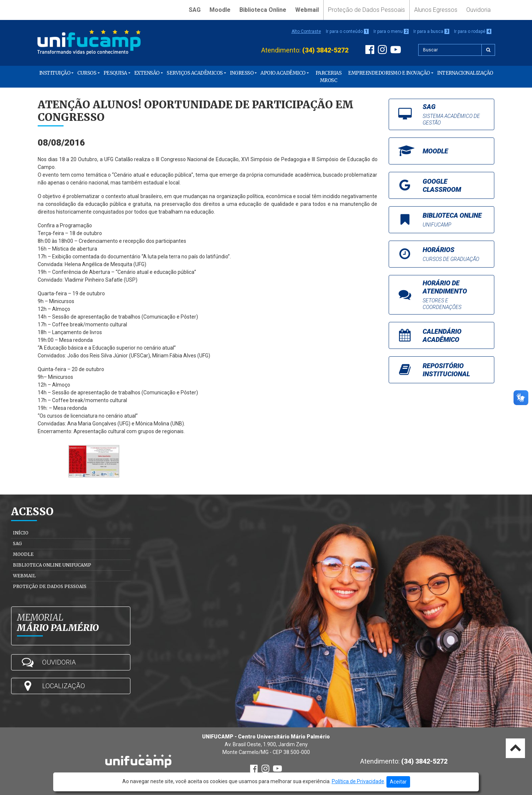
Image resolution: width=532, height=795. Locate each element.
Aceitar (398, 782)
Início (21, 533)
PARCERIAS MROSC (329, 77)
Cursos (87, 73)
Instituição (55, 73)
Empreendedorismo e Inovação (389, 73)
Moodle (220, 10)
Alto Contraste (306, 31)
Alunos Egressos (436, 10)
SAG (195, 10)
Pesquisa (115, 73)
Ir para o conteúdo (347, 31)
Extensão (147, 73)
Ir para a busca (431, 31)
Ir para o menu (391, 31)
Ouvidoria (478, 10)
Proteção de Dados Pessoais (366, 10)
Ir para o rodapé (473, 31)
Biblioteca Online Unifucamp (52, 565)
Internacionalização (465, 73)
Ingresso (242, 73)
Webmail (307, 10)
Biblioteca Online (263, 10)
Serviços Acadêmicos (195, 73)
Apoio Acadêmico (283, 73)
